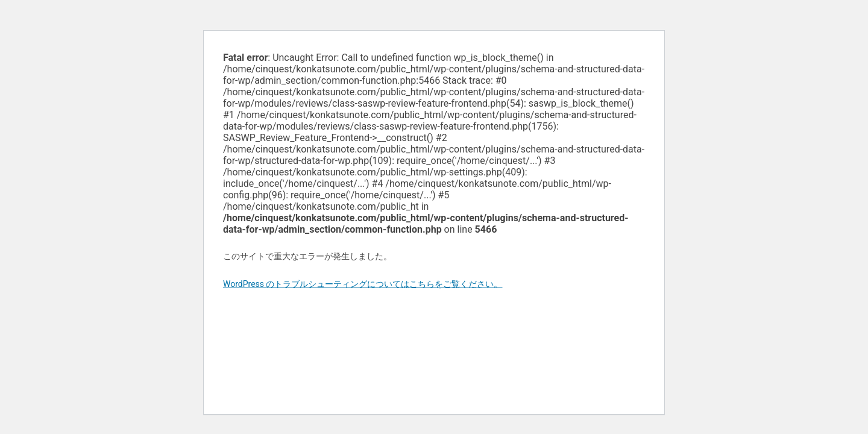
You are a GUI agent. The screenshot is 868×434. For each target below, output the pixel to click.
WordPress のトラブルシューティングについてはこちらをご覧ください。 (363, 284)
